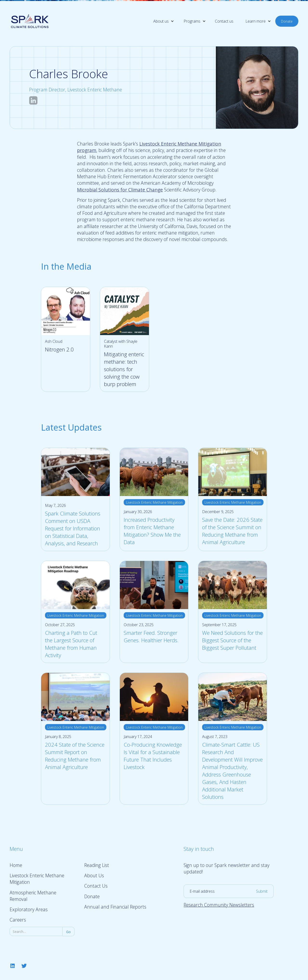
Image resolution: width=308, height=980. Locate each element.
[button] (160, 21)
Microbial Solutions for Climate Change (120, 190)
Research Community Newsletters (219, 905)
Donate (287, 21)
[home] (30, 21)
